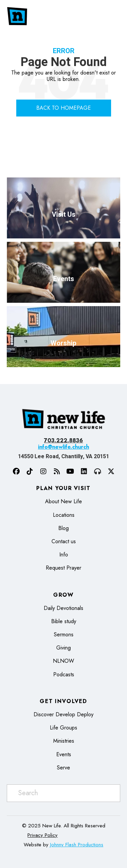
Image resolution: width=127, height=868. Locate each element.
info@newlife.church (63, 447)
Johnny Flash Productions (77, 845)
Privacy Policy (43, 835)
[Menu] (114, 16)
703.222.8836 (63, 440)
